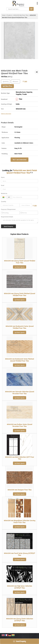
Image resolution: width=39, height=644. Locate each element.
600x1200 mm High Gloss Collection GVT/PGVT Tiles (20, 587)
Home (4, 15)
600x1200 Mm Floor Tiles (21, 15)
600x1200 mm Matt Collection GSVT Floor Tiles (20, 458)
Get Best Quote (20, 267)
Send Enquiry (20, 641)
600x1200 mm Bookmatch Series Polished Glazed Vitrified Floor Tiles (19, 360)
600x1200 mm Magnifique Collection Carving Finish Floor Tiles (20, 521)
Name (3, 177)
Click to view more (6, 114)
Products (9, 15)
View (19, 99)
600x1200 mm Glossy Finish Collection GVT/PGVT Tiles (20, 620)
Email (3, 185)
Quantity (4, 202)
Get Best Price (7, 86)
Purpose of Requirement (8, 209)
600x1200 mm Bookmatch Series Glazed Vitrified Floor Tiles (20, 327)
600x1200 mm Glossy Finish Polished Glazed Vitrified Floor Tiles (19, 294)
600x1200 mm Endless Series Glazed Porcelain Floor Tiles (19, 425)
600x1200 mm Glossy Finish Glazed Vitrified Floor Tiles (20, 262)
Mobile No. (4, 193)
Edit (25, 81)
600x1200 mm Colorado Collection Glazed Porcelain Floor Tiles (20, 393)
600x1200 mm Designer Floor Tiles (20, 490)
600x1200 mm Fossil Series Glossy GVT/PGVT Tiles (19, 554)
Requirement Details (7, 217)
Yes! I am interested (19, 160)
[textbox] (16, 81)
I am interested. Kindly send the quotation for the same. (19, 221)
